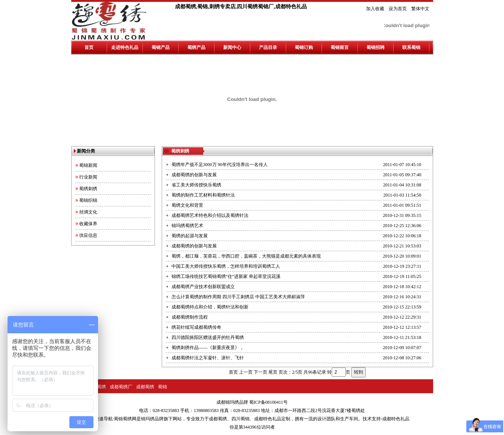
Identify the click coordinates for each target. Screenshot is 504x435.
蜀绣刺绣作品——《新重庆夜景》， (208, 348)
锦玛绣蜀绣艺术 (187, 226)
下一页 (260, 372)
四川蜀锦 (241, 419)
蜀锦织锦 (88, 200)
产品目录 (268, 47)
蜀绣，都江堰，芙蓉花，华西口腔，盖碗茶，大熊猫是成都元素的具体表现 (246, 256)
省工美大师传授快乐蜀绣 (196, 185)
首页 (89, 47)
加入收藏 (375, 9)
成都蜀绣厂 (121, 387)
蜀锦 (162, 387)
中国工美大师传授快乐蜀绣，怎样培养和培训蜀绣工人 (226, 266)
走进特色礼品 (125, 47)
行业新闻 (88, 177)
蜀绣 (101, 387)
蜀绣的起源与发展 (190, 236)
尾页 (273, 372)
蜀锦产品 (161, 47)
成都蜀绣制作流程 (190, 317)
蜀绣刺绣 (88, 189)
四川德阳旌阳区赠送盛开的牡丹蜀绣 (208, 337)
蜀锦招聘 (375, 47)
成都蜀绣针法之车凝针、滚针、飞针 (208, 358)
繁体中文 (420, 9)
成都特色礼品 (268, 419)
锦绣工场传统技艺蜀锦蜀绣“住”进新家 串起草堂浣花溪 (226, 276)
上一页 (246, 372)
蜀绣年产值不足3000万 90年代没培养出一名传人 (220, 165)
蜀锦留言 (340, 47)
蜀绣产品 (196, 47)
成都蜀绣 (145, 387)
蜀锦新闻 (88, 165)
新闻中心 (232, 47)
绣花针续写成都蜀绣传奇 (196, 327)
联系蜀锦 (411, 47)
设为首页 (398, 9)
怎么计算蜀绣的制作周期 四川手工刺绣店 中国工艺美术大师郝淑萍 (238, 297)
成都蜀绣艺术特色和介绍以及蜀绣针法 (210, 215)
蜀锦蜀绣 (123, 419)
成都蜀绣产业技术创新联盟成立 (203, 287)
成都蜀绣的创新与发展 (194, 175)
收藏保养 (88, 224)
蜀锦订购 (304, 47)
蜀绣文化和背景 (187, 205)
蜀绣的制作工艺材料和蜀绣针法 (203, 195)
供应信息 (88, 235)
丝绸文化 (88, 212)
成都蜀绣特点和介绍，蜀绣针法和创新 (210, 307)
